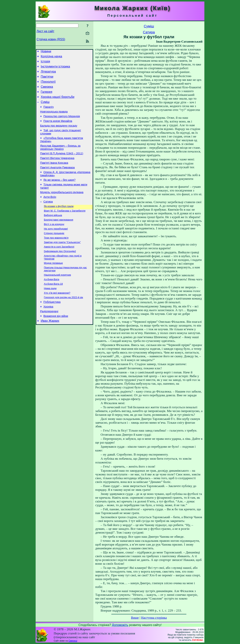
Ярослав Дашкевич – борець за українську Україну (60, 158)
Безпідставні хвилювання (58, 238)
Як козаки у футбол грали (59, 223)
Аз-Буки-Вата (52, 302)
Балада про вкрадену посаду (59, 135)
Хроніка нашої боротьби (57, 102)
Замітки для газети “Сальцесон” (62, 262)
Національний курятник (57, 297)
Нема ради (50, 311)
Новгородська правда (54, 119)
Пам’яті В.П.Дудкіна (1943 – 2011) (62, 165)
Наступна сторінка (154, 618)
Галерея (46, 97)
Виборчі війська (53, 233)
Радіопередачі (49, 337)
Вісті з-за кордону (54, 242)
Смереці (73, 641)
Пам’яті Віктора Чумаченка (57, 170)
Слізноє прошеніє (54, 252)
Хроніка (48, 332)
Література (48, 74)
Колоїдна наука (51, 57)
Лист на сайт (45, 31)
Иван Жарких (50, 347)
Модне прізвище (53, 284)
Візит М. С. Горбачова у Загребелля (65, 228)
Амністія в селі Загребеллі (59, 267)
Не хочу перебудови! (56, 247)
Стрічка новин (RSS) (51, 39)
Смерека (47, 91)
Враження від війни (56, 342)
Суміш (45, 108)
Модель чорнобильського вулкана (62, 207)
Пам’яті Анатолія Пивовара (57, 180)
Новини (46, 52)
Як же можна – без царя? (60, 194)
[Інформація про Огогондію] (60, 272)
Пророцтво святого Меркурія (62, 124)
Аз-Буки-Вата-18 (53, 307)
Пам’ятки (47, 80)
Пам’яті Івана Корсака (54, 175)
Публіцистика (52, 326)
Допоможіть (120, 625)
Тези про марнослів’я (56, 257)
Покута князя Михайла (58, 129)
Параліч (49, 114)
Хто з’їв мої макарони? (57, 316)
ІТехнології (48, 86)
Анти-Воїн (50, 213)
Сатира (48, 218)
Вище (135, 618)
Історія (45, 63)
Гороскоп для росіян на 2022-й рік (63, 321)
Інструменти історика (55, 69)
